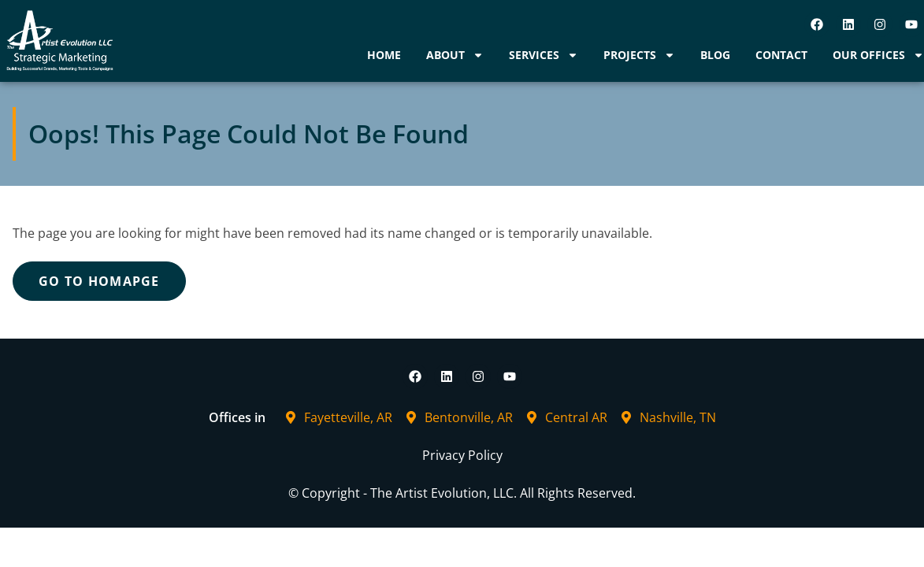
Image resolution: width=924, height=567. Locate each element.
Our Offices (878, 55)
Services (544, 55)
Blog (715, 55)
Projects (639, 55)
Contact (781, 55)
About (455, 55)
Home (384, 55)
